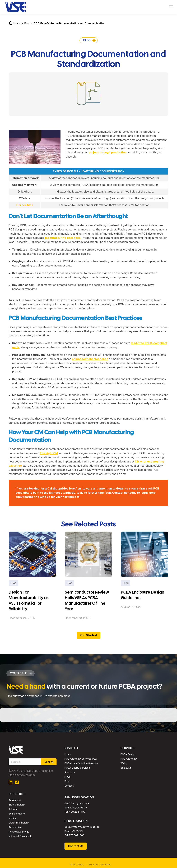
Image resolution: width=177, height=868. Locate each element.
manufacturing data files (63, 238)
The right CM (49, 453)
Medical (13, 818)
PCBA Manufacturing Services (81, 763)
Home (14, 23)
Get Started (89, 635)
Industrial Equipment (20, 836)
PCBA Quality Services (77, 768)
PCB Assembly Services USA (81, 759)
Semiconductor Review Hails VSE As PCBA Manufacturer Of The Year (87, 600)
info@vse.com (26, 775)
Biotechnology (17, 805)
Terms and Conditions (100, 865)
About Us (70, 772)
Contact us (120, 493)
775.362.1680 (77, 835)
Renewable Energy (19, 832)
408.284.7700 (77, 812)
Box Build (126, 768)
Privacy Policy (77, 865)
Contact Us (76, 846)
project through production (108, 152)
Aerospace (15, 800)
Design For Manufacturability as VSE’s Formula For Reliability (29, 600)
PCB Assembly (129, 759)
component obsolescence (90, 359)
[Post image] (32, 554)
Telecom (13, 809)
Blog (27, 23)
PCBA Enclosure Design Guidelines (143, 595)
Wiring (124, 763)
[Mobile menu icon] (171, 7)
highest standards (62, 493)
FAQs (67, 777)
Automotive (15, 827)
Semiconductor (17, 814)
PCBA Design (128, 754)
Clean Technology (19, 823)
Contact (69, 786)
